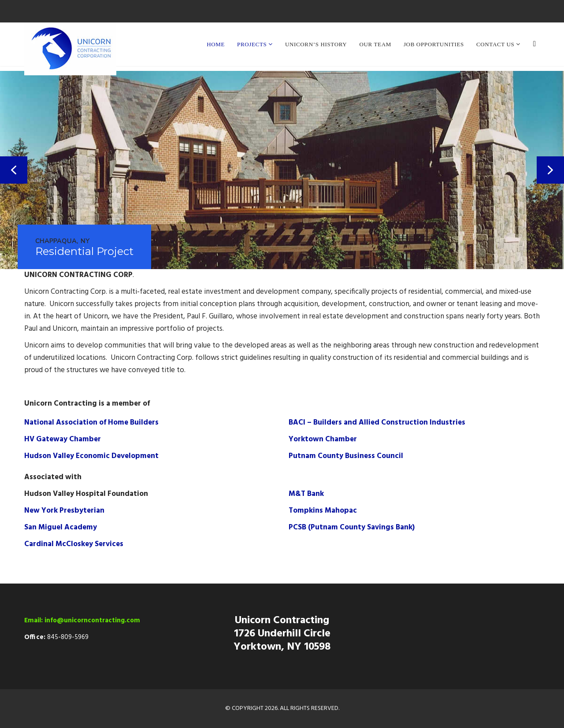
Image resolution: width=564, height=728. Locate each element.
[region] (282, 170)
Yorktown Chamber (323, 439)
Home (216, 44)
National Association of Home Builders (91, 423)
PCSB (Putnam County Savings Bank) (352, 527)
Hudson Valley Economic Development (91, 456)
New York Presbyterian (64, 511)
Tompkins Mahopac (323, 511)
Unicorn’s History (316, 44)
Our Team (375, 44)
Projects (253, 44)
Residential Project (84, 251)
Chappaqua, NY (63, 242)
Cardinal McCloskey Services (74, 544)
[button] (14, 170)
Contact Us (496, 44)
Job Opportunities (434, 44)
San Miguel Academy (61, 527)
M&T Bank (306, 494)
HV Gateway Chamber (63, 439)
